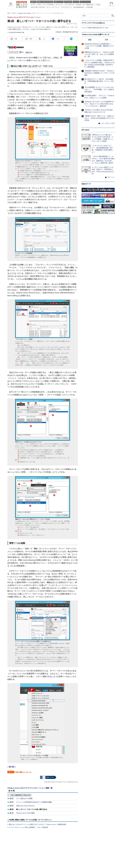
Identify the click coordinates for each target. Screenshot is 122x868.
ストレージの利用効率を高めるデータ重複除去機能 (34, 802)
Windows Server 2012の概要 (25, 813)
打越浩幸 (59, 32)
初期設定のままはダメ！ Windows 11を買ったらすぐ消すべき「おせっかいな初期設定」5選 (99, 54)
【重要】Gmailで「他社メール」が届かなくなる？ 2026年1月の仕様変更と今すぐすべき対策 (99, 118)
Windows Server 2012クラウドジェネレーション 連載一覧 (30, 788)
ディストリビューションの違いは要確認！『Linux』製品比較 (28, 827)
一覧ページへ (111, 177)
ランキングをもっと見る (107, 123)
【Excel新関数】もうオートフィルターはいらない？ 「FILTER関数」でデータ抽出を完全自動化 (99, 89)
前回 (11, 58)
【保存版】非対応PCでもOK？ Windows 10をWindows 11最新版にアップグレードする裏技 (99, 73)
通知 (31, 39)
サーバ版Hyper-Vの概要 (24, 798)
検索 (113, 16)
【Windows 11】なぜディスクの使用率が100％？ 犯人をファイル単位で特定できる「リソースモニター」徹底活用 (99, 104)
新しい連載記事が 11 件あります (21, 795)
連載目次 (29, 53)
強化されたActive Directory (25, 806)
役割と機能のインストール (23, 772)
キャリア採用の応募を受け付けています (96, 28)
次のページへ (50, 777)
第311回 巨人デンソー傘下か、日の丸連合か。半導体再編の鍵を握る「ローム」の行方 (99, 81)
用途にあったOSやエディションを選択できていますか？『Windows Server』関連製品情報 (37, 824)
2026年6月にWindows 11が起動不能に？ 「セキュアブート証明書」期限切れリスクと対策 (99, 46)
